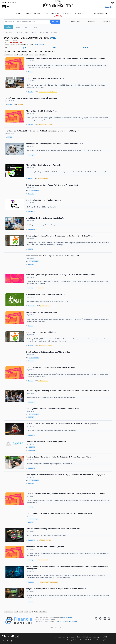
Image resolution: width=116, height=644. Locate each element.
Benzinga (30, 179)
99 (37, 55)
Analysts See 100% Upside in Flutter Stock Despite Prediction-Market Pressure (56, 589)
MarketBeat (31, 92)
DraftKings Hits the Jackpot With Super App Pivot (45, 78)
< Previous (7, 55)
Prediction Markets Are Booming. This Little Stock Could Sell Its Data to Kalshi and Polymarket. (62, 424)
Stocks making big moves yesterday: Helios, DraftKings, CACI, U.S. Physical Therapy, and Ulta (61, 275)
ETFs (27, 27)
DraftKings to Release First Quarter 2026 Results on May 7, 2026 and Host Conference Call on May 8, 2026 (65, 475)
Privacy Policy (62, 622)
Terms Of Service (73, 622)
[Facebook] (100, 621)
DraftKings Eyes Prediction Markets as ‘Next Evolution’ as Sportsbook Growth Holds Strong (60, 236)
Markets (9, 27)
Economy (50, 124)
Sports (28, 13)
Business (19, 13)
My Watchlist (91, 22)
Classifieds (79, 13)
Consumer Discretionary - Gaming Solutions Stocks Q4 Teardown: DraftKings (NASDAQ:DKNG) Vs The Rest (66, 494)
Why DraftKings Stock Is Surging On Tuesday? (44, 165)
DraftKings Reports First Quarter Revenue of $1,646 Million (48, 352)
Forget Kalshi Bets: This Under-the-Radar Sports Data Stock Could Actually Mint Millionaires (61, 457)
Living (46, 13)
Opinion (37, 13)
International (44, 32)
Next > (45, 55)
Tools (35, 27)
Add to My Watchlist (39, 45)
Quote (24, 48)
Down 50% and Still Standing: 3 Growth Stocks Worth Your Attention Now (54, 529)
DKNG (53, 38)
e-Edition (58, 16)
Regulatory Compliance (52, 92)
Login (112, 3)
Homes (4, 2)
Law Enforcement (43, 92)
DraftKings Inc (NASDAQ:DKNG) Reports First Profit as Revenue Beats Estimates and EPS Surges (42, 131)
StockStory (31, 72)
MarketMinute (31, 582)
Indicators (106, 22)
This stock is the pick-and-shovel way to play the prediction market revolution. (50, 464)
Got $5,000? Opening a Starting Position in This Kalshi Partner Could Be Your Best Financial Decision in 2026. (67, 391)
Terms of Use (95, 640)
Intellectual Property (54, 582)
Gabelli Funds (32, 447)
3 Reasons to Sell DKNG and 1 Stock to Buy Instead (45, 547)
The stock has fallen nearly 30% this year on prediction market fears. (48, 301)
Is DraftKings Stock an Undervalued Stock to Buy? (45, 218)
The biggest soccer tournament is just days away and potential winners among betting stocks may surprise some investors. (64, 151)
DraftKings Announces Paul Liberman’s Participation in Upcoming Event (52, 409)
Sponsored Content (101, 13)
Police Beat (56, 13)
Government (20, 104)
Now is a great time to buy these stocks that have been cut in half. (47, 536)
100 (40, 55)
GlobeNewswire (31, 451)
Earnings (51, 346)
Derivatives (42, 582)
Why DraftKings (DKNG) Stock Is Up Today (41, 111)
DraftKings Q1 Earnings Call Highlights (41, 332)
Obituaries (67, 13)
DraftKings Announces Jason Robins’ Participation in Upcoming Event (52, 185)
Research (86, 48)
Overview (19, 32)
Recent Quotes (76, 22)
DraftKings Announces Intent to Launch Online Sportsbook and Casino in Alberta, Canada (59, 514)
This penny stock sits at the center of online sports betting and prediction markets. (52, 398)
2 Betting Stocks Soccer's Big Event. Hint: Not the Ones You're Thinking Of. (54, 144)
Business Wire (31, 194)
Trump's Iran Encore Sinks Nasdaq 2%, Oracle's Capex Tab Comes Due (32, 98)
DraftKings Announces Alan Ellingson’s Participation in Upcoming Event (52, 256)
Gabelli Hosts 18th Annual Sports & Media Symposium (46, 442)
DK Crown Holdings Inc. (34, 191)
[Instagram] (109, 621)
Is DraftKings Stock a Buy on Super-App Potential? (45, 295)
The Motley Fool (32, 155)
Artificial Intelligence (43, 124)
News (11, 13)
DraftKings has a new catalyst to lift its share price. (43, 225)
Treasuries (54, 32)
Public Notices (12, 2)
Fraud (47, 582)
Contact (88, 640)
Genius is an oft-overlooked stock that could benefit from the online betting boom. (52, 431)
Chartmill (10, 104)
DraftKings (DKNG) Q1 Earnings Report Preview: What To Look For (50, 367)
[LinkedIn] (105, 621)
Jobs (88, 13)
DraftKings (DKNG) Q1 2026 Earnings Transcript (44, 200)
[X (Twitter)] (96, 621)
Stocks (18, 27)
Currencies (34, 32)
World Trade (41, 288)
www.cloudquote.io (67, 618)
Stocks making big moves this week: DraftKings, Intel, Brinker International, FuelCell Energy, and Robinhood (66, 58)
